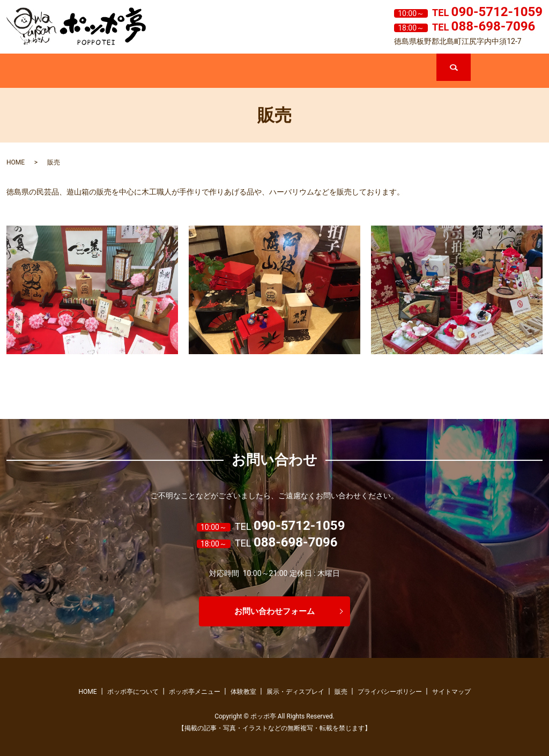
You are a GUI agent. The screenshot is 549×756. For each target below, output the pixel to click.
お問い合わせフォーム (274, 611)
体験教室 (257, 72)
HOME (16, 162)
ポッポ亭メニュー (186, 72)
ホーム (42, 72)
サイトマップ (451, 692)
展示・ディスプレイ (329, 72)
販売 (400, 72)
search (470, 58)
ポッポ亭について (114, 72)
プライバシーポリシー (390, 692)
